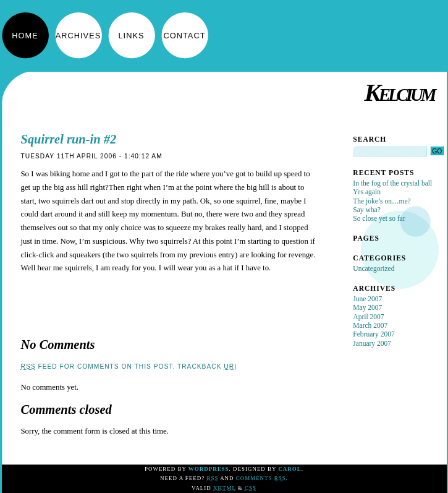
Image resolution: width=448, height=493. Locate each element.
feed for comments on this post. (98, 367)
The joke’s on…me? (382, 201)
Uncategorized (374, 268)
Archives (78, 36)
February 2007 (374, 334)
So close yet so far (379, 218)
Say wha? (366, 210)
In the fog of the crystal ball (392, 183)
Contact (185, 36)
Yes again (367, 192)
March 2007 (370, 325)
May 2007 (367, 307)
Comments (261, 478)
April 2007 (368, 317)
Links (132, 36)
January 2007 (372, 343)
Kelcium (399, 92)
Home (25, 36)
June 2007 (367, 299)
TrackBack (207, 367)
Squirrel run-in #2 (69, 139)
